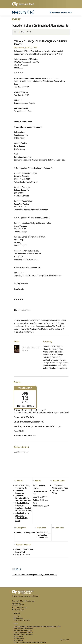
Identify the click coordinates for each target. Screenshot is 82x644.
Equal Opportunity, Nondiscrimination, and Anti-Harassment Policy (37, 626)
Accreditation (18, 640)
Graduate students (23, 554)
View (16, 32)
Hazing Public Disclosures (23, 634)
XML (22, 32)
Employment (18, 618)
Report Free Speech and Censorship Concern (30, 642)
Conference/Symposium (25, 533)
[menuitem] (41, 617)
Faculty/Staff (20, 552)
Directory (17, 616)
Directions (18, 68)
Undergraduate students (25, 549)
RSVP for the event (22, 310)
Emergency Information (22, 620)
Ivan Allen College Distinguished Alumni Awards (43, 535)
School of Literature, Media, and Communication (23, 498)
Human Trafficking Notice (23, 630)
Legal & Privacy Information (23, 628)
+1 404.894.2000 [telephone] (21, 608)
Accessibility (18, 636)
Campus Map (19, 610)
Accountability (19, 638)
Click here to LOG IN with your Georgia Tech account (34, 575)
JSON (29, 32)
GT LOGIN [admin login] (66, 640)
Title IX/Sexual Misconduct (23, 632)
